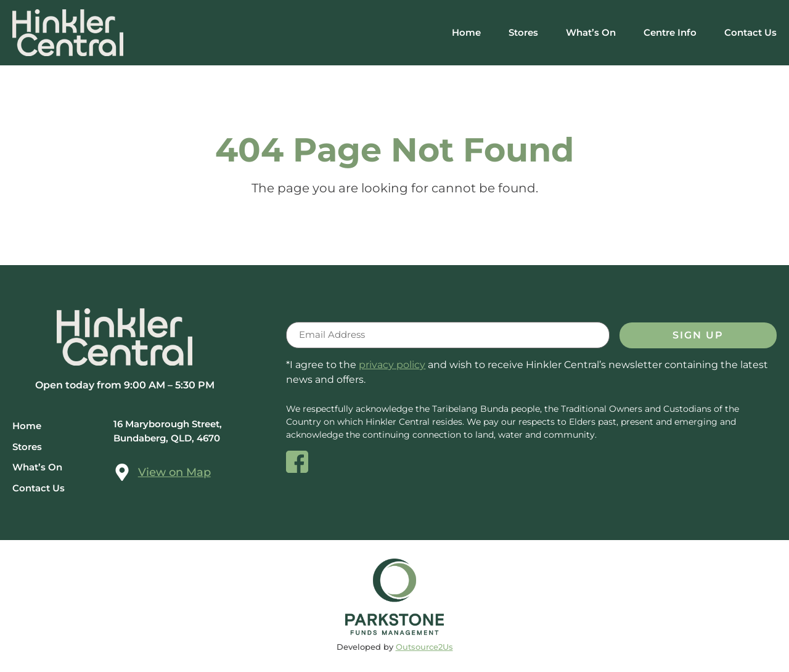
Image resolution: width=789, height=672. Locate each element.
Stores (523, 32)
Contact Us (750, 32)
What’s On (591, 32)
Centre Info (670, 32)
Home (466, 32)
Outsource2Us (424, 647)
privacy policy (392, 366)
